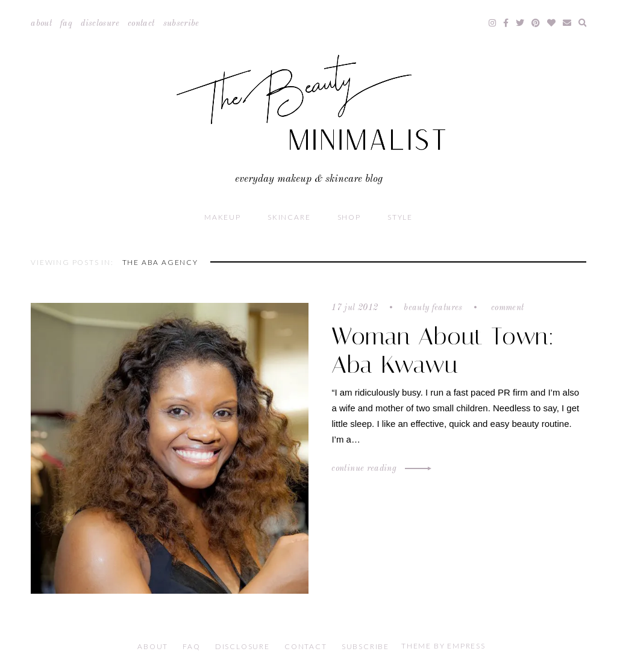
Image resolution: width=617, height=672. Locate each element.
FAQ (66, 23)
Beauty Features (433, 308)
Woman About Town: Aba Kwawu (443, 350)
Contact (141, 23)
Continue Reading (380, 468)
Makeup (223, 217)
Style (400, 217)
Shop (349, 217)
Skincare (289, 217)
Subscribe (181, 23)
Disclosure (100, 23)
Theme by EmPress (443, 646)
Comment (506, 308)
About (41, 23)
